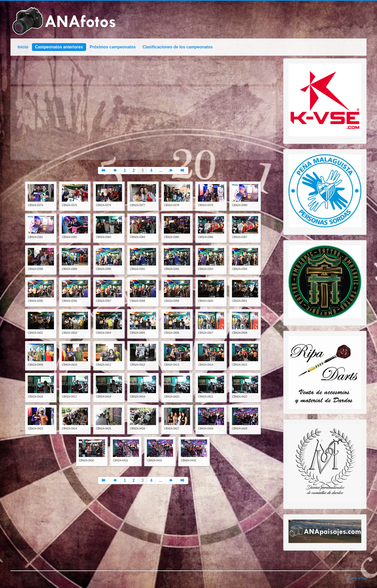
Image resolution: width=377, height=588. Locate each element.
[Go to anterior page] (115, 171)
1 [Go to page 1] (125, 170)
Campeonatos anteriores (59, 47)
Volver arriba (357, 578)
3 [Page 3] (143, 170)
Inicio (23, 47)
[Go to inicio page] (104, 171)
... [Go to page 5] (161, 170)
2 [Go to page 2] (134, 170)
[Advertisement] (143, 123)
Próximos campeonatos (113, 47)
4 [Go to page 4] (151, 170)
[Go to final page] (183, 171)
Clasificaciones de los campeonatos (178, 47)
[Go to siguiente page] (171, 171)
